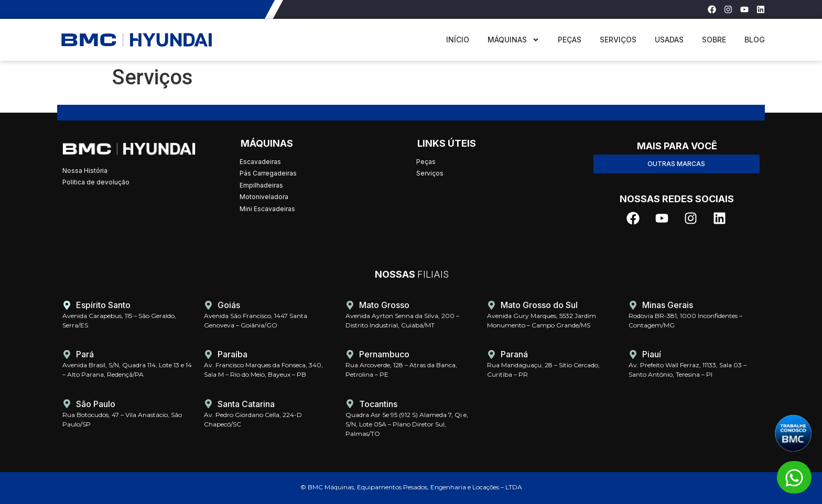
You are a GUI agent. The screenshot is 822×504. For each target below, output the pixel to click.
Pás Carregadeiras (268, 173)
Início (458, 40)
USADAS (669, 40)
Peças (570, 40)
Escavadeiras (260, 162)
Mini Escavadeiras (267, 209)
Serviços (618, 40)
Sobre (714, 40)
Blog (755, 40)
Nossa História (85, 171)
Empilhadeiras (261, 185)
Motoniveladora (264, 197)
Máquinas (513, 40)
